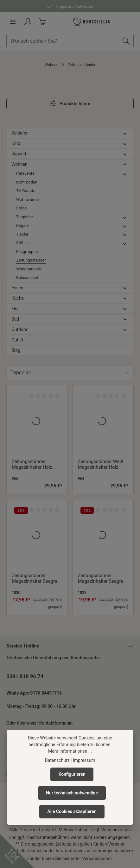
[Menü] (13, 22)
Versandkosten (116, 830)
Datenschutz (57, 760)
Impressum (84, 760)
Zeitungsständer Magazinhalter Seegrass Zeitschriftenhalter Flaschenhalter (103, 579)
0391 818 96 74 (25, 676)
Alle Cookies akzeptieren (72, 811)
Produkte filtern (70, 103)
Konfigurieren (72, 774)
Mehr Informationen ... (70, 751)
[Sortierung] (70, 373)
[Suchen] (126, 41)
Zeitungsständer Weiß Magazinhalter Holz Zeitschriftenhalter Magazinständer (101, 465)
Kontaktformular (55, 723)
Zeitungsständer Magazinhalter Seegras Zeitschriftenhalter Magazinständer (36, 579)
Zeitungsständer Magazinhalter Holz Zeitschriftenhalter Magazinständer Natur (35, 465)
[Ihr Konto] (28, 22)
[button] (125, 133)
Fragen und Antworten (70, 6)
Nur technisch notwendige (72, 793)
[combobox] (63, 41)
